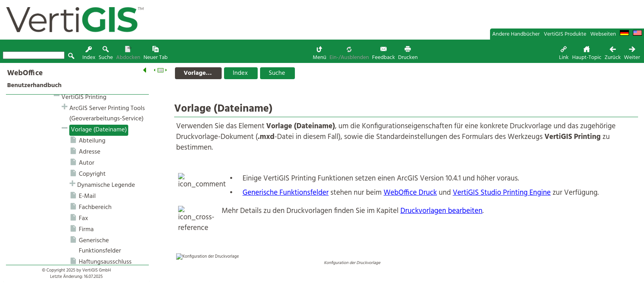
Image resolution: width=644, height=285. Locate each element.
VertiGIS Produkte (565, 34)
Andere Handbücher (516, 34)
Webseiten (603, 34)
